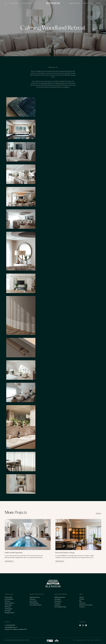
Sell (26, 3)
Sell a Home (8, 601)
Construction (58, 603)
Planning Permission (34, 603)
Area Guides (8, 611)
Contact (99, 3)
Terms (74, 640)
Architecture (33, 599)
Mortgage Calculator (10, 613)
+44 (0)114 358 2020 (10, 625)
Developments (58, 601)
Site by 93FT (97, 640)
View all (99, 513)
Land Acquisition (9, 609)
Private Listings (8, 605)
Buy (14, 3)
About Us (82, 597)
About (81, 594)
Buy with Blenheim (9, 599)
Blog (80, 601)
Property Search (9, 597)
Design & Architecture (36, 594)
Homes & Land (9, 594)
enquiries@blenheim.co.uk (11, 627)
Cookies (92, 640)
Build (88, 3)
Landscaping (57, 605)
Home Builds (57, 599)
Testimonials (82, 603)
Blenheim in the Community (86, 605)
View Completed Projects (36, 605)
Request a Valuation (9, 603)
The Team (82, 599)
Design (75, 3)
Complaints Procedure (81, 640)
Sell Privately (8, 607)
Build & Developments (61, 594)
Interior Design (33, 601)
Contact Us (82, 607)
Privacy (88, 640)
